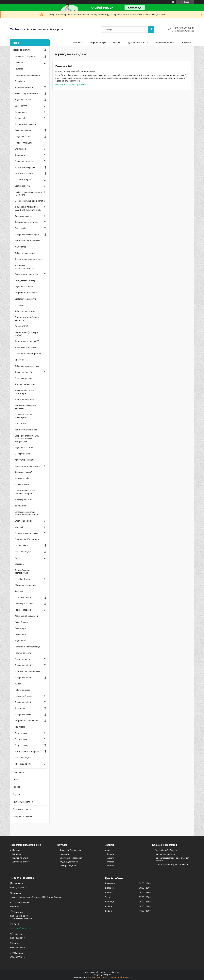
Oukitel (110, 866)
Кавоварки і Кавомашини (27, 616)
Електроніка (20, 149)
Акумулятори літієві (24, 286)
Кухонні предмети (23, 216)
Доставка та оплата (138, 43)
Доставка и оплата (22, 809)
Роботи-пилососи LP (24, 400)
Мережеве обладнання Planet (29, 201)
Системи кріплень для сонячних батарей (25, 492)
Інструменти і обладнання (27, 721)
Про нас (117, 43)
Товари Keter (21, 118)
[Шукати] (151, 30)
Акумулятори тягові (24, 448)
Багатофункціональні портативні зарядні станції (27, 513)
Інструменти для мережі (26, 293)
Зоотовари (20, 708)
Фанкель (19, 591)
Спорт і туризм (21, 745)
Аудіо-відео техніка (69, 862)
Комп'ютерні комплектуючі (27, 241)
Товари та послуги (97, 43)
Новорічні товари (23, 610)
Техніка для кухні (23, 552)
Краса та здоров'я (23, 372)
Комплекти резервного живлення (26, 407)
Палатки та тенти (23, 653)
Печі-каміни (20, 634)
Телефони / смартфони (25, 57)
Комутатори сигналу (24, 460)
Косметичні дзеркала (25, 167)
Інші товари (20, 727)
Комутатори (20, 424)
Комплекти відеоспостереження (25, 267)
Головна (77, 43)
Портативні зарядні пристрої (28, 354)
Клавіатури (20, 155)
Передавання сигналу (25, 280)
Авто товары (21, 733)
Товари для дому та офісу (27, 235)
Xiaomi (110, 858)
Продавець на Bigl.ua (102, 975)
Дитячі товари (22, 545)
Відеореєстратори (23, 378)
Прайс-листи (19, 772)
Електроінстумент (68, 866)
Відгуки (16, 794)
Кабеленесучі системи (25, 311)
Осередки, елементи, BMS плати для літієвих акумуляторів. (27, 439)
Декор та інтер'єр (23, 180)
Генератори (20, 628)
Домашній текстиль (24, 598)
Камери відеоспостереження (28, 259)
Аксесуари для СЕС (24, 500)
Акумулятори (21, 247)
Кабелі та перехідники (25, 253)
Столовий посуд (22, 186)
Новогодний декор (23, 696)
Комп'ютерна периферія (26, 430)
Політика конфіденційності (121, 977)
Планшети (19, 63)
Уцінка (18, 684)
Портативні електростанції (27, 647)
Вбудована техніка (23, 100)
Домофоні (20, 305)
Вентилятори (21, 506)
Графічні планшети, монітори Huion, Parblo (28, 193)
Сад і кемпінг (21, 228)
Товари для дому (23, 715)
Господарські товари (24, 604)
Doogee (111, 862)
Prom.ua (116, 972)
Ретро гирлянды (22, 659)
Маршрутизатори (23, 454)
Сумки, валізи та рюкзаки (26, 274)
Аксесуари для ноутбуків (26, 222)
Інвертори (19, 360)
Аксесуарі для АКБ (24, 472)
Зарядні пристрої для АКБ (27, 341)
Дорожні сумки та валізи (26, 533)
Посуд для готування (25, 161)
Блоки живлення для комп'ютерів (25, 392)
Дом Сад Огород (23, 579)
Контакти (187, 43)
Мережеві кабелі (23, 478)
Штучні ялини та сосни (25, 124)
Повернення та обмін (165, 43)
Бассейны (19, 564)
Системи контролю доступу (27, 466)
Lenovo (111, 854)
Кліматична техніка (24, 87)
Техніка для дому (23, 130)
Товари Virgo (21, 112)
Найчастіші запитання (23, 802)
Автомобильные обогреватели (22, 572)
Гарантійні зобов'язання (166, 850)
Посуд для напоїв (23, 137)
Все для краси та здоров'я (27, 751)
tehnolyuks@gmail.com (20, 928)
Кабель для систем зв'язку (27, 366)
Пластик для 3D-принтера (27, 539)
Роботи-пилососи (23, 690)
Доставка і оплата (21, 862)
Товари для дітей (23, 665)
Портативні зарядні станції (27, 75)
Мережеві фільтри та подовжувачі (25, 416)
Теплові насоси (22, 485)
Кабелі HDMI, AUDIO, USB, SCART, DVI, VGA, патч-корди (28, 209)
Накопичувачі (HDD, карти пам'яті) (27, 334)
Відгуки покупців (20, 858)
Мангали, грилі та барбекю (27, 671)
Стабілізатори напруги (25, 299)
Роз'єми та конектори (25, 384)
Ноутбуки (19, 69)
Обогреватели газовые (25, 585)
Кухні (17, 558)
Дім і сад (19, 527)
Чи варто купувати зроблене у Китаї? (172, 865)
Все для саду (21, 739)
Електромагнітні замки (25, 348)
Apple (110, 850)
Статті (16, 780)
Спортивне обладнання (71, 858)
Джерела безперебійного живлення (27, 319)
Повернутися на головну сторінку (71, 85)
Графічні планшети (24, 143)
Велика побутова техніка (26, 94)
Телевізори (20, 81)
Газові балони (21, 622)
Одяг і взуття (21, 106)
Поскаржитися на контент (99, 977)
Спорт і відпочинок (23, 521)
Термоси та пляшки (24, 173)
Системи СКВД (22, 326)
